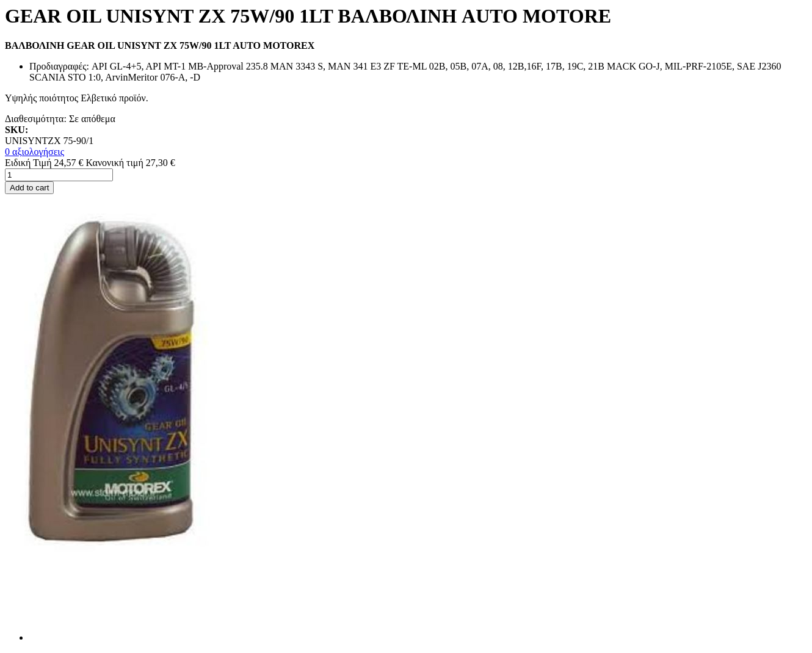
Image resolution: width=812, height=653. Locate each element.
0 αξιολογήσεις (34, 152)
